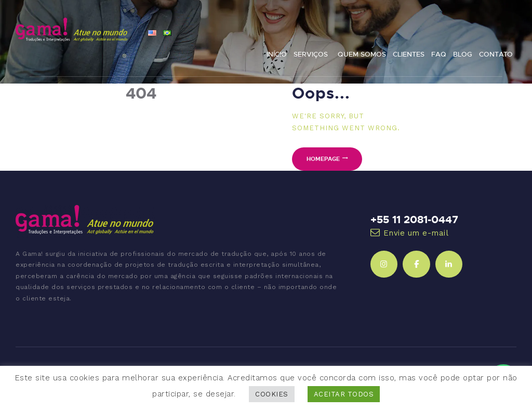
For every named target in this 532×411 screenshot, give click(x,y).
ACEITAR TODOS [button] (344, 394)
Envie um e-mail (416, 233)
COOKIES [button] (272, 394)
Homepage (323, 159)
